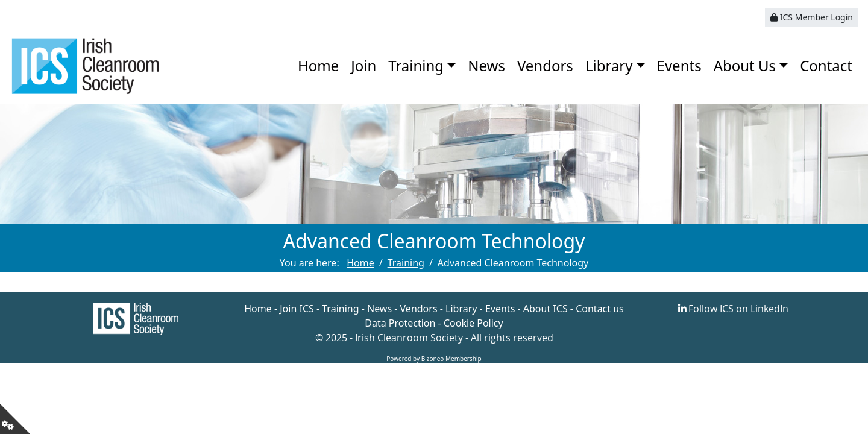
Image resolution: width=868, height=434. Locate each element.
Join (363, 65)
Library (609, 65)
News (486, 65)
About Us (745, 65)
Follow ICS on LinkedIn (738, 309)
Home (318, 65)
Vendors (545, 65)
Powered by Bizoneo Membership (434, 359)
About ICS (546, 309)
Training (416, 65)
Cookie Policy (473, 323)
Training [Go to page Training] (406, 263)
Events (679, 65)
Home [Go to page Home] (360, 263)
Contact (826, 65)
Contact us (600, 309)
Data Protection (400, 323)
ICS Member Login (812, 17)
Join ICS (297, 309)
